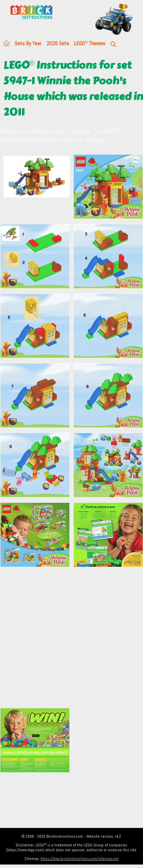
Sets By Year (28, 43)
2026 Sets (58, 43)
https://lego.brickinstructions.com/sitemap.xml (80, 859)
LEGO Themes (90, 43)
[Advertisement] (65, 637)
